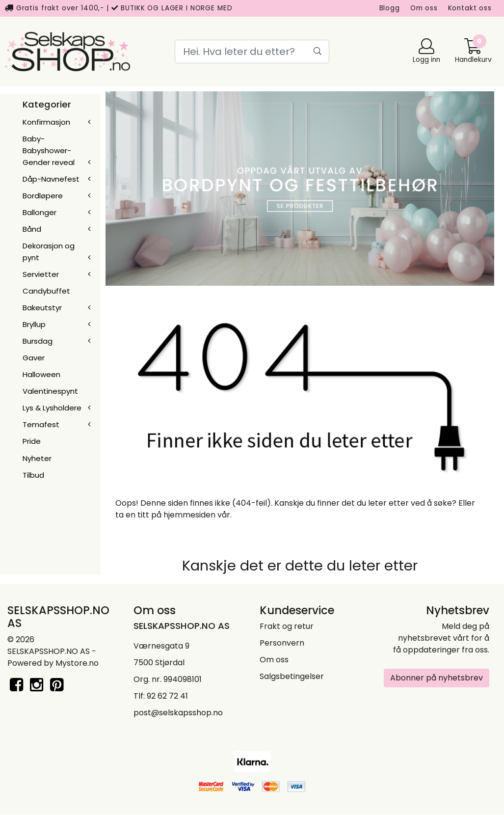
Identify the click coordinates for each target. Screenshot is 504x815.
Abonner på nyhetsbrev (437, 678)
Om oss (424, 8)
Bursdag (38, 341)
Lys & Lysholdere (52, 408)
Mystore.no (77, 663)
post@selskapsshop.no (178, 713)
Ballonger (40, 212)
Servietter (41, 274)
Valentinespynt (50, 391)
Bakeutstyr (42, 308)
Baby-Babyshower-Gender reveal (49, 150)
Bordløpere (43, 196)
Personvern (282, 643)
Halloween (41, 374)
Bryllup (34, 324)
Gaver (34, 358)
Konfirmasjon (46, 122)
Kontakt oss (470, 8)
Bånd (32, 229)
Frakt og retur (287, 626)
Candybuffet (46, 291)
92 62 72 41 (167, 696)
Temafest (41, 424)
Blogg (390, 8)
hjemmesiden (189, 515)
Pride (32, 441)
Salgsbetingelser (292, 676)
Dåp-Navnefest (51, 179)
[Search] (252, 52)
